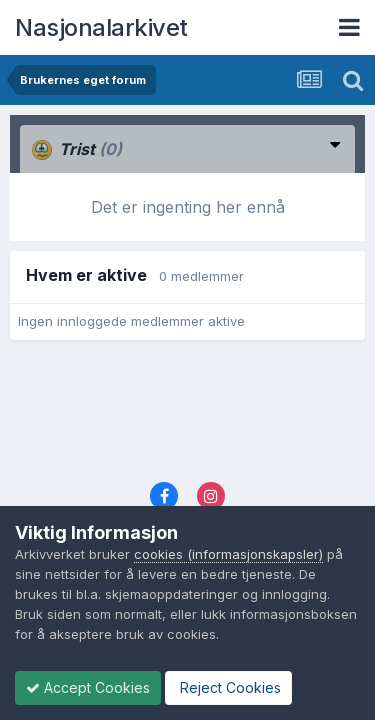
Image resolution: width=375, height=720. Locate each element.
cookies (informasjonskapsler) (228, 554)
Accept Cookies (88, 687)
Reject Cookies (228, 687)
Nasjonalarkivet (101, 27)
